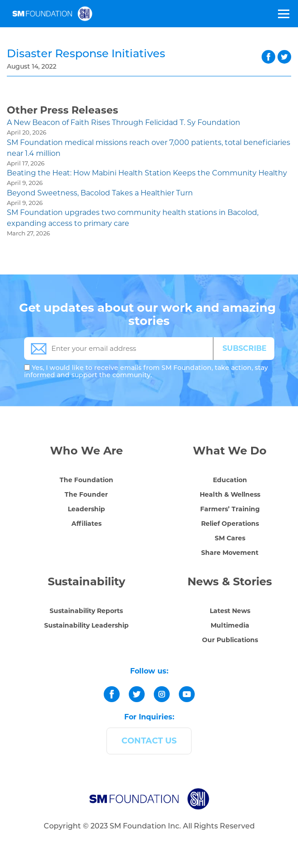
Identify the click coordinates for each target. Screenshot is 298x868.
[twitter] (137, 694)
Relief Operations (230, 524)
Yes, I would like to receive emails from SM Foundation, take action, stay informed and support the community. (146, 371)
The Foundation (86, 480)
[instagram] (162, 694)
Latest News (230, 611)
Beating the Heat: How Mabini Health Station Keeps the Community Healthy (147, 173)
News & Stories (230, 581)
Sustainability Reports (86, 611)
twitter (284, 57)
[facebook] (112, 694)
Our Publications (230, 640)
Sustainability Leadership (86, 625)
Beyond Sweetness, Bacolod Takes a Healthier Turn (100, 193)
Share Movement (230, 553)
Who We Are (86, 451)
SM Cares (230, 538)
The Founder (86, 494)
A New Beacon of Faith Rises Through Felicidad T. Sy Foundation (124, 122)
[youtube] (187, 694)
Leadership (86, 509)
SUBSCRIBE (245, 348)
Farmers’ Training (230, 509)
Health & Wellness (230, 494)
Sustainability (86, 581)
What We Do (230, 451)
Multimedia (230, 625)
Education (230, 480)
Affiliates (86, 524)
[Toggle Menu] (283, 14)
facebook (268, 57)
